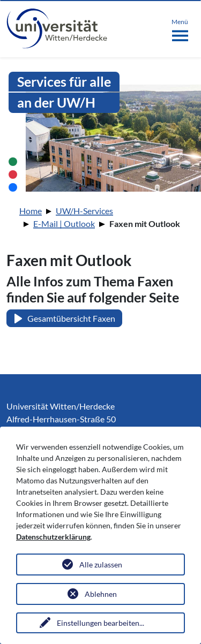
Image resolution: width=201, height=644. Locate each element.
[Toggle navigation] (180, 28)
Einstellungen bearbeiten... (100, 623)
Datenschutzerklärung (53, 537)
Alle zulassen (101, 565)
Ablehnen (101, 594)
